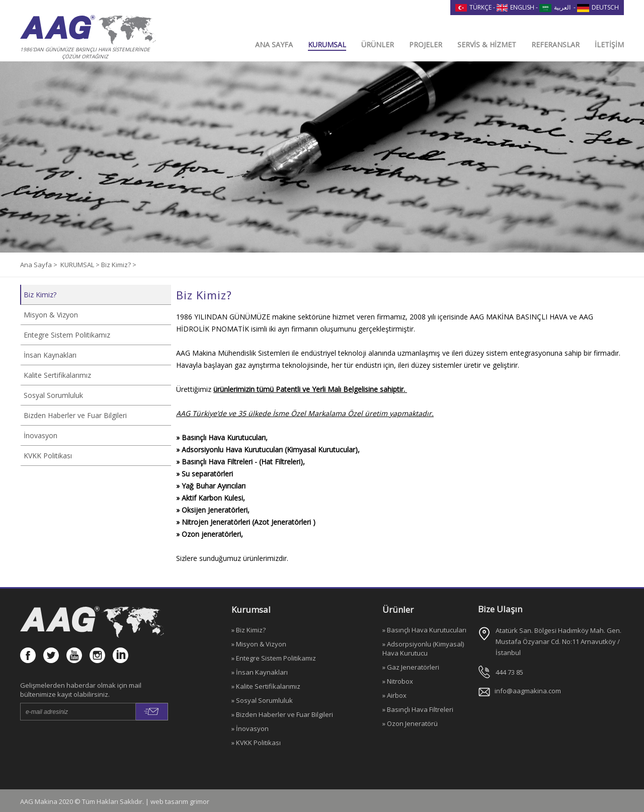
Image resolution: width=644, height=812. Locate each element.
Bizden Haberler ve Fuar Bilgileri (75, 415)
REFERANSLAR (555, 45)
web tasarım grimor (180, 801)
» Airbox (394, 695)
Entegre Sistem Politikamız (67, 335)
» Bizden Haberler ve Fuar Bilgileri (282, 714)
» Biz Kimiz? (249, 630)
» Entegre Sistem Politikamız (274, 658)
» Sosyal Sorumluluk (262, 700)
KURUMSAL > (81, 265)
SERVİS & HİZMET (487, 45)
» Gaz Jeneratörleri (411, 667)
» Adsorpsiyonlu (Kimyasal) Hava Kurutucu (423, 648)
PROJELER (426, 45)
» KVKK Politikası (256, 743)
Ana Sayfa (37, 265)
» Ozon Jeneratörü (410, 723)
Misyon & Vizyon (51, 315)
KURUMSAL (327, 45)
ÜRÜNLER (378, 45)
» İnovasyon (250, 728)
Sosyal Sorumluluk (53, 395)
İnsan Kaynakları (50, 355)
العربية (555, 7)
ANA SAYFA (274, 45)
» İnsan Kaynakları (260, 672)
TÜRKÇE (473, 7)
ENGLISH (516, 7)
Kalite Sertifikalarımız (57, 375)
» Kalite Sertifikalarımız (266, 686)
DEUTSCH (598, 7)
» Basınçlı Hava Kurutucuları (424, 630)
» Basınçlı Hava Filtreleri (418, 709)
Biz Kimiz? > (119, 265)
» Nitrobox (398, 681)
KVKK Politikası (48, 456)
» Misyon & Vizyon (259, 644)
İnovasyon (41, 435)
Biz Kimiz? (40, 295)
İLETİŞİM (609, 45)
